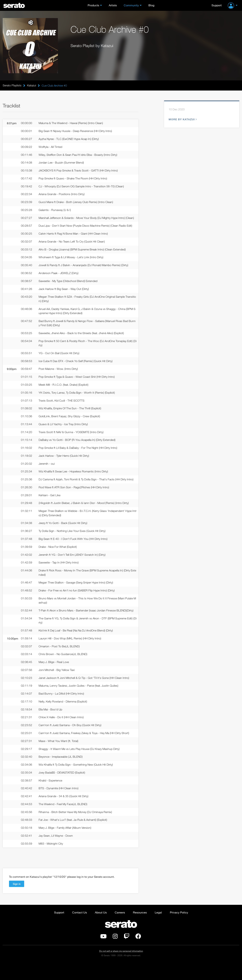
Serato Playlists (12, 85)
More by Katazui (182, 119)
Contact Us (80, 929)
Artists (113, 5)
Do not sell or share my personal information (121, 968)
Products (93, 5)
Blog (151, 5)
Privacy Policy (179, 929)
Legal (158, 929)
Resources (140, 929)
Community (131, 5)
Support (217, 5)
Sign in (17, 901)
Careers (120, 929)
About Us (101, 929)
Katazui (32, 85)
